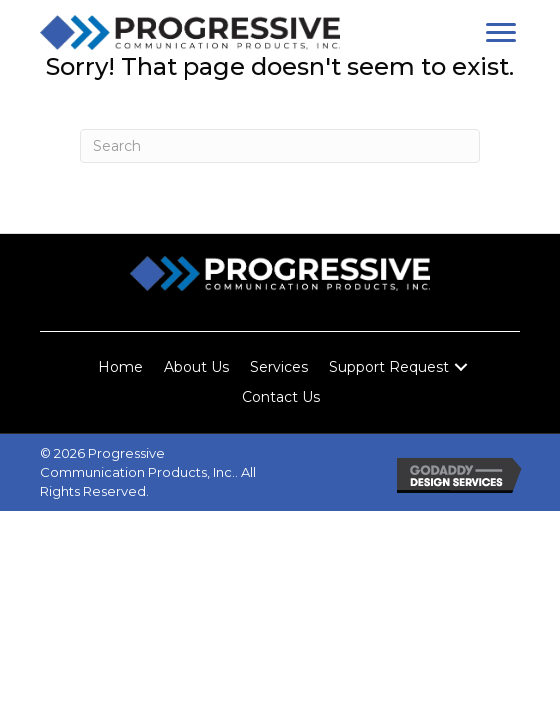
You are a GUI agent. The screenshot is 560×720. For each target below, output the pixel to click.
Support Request (389, 367)
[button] (501, 33)
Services (279, 367)
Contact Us (281, 397)
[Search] (280, 146)
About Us (196, 367)
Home (120, 367)
